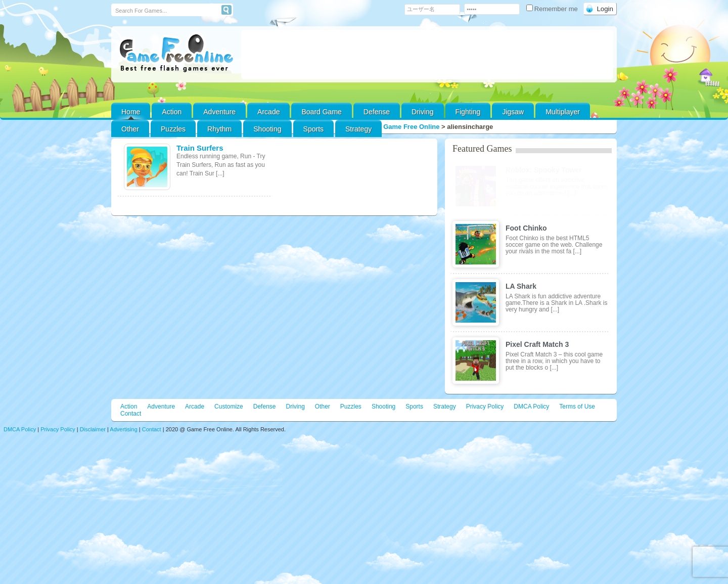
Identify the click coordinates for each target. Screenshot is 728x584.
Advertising (123, 429)
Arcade (268, 112)
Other (323, 407)
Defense (377, 112)
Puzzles (173, 129)
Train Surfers (200, 148)
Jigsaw (513, 112)
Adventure (219, 112)
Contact (131, 414)
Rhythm (219, 129)
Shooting (267, 129)
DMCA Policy (531, 407)
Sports (313, 129)
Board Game (321, 112)
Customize (229, 407)
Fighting (468, 112)
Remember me (553, 9)
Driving (423, 112)
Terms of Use (577, 407)
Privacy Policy (485, 407)
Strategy (358, 129)
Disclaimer (93, 429)
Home (131, 112)
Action (172, 112)
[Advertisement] (427, 55)
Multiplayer (563, 112)
